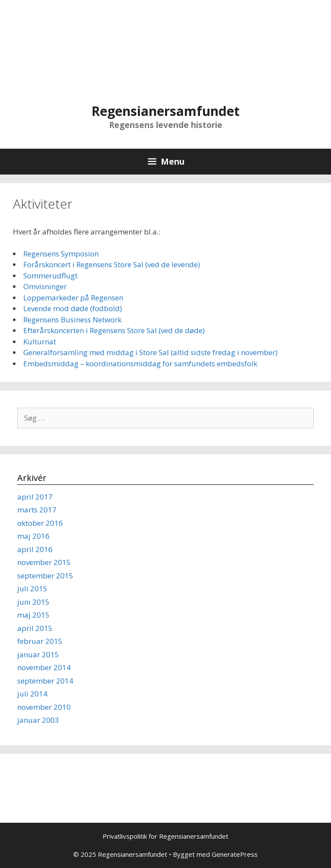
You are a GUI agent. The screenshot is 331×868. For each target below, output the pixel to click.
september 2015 (45, 576)
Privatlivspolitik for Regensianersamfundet (165, 836)
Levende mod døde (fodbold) (73, 308)
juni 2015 (33, 602)
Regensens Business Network (72, 320)
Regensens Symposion (61, 254)
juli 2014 (32, 694)
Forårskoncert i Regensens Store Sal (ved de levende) (112, 264)
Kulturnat (40, 342)
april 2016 (35, 549)
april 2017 (35, 497)
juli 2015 (32, 589)
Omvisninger (45, 286)
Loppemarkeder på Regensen (73, 298)
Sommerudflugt (50, 276)
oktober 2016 (40, 523)
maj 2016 (33, 536)
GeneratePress (235, 854)
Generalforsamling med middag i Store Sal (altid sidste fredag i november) (150, 352)
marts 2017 (37, 510)
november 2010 (44, 707)
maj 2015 (33, 615)
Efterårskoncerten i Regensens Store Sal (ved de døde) (114, 330)
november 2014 (44, 667)
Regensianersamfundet (165, 111)
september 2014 (45, 681)
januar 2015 (38, 654)
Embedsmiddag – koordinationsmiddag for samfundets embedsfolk (140, 364)
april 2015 (35, 628)
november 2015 (44, 562)
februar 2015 (40, 641)
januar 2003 (38, 720)
